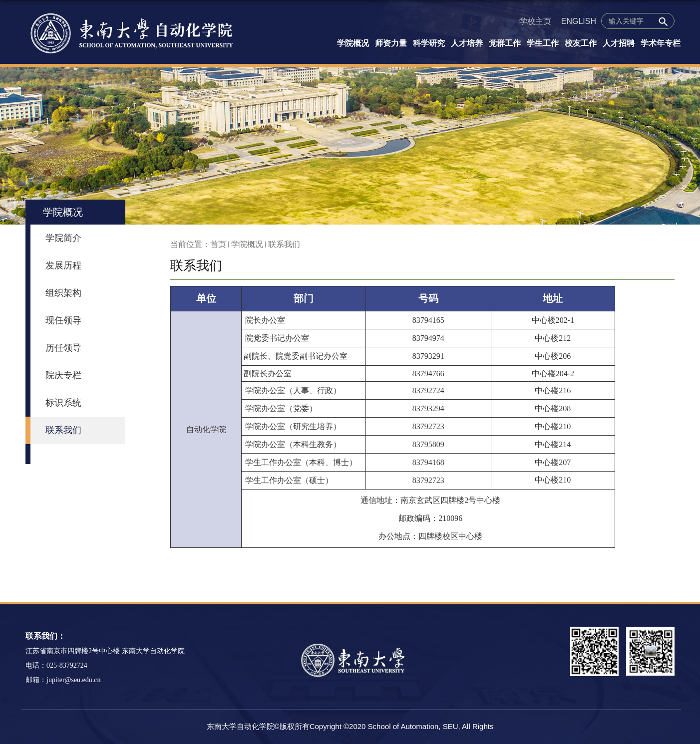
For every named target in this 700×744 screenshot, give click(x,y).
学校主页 (535, 21)
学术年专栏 (661, 43)
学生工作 (543, 43)
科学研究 (429, 43)
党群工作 (505, 43)
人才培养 (467, 43)
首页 (218, 244)
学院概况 (353, 43)
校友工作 (581, 43)
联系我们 (284, 244)
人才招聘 (619, 43)
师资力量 (391, 43)
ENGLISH (579, 21)
